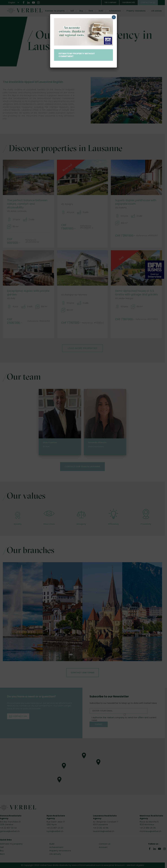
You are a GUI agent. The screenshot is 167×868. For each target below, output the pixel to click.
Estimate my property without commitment (77, 55)
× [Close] (114, 17)
